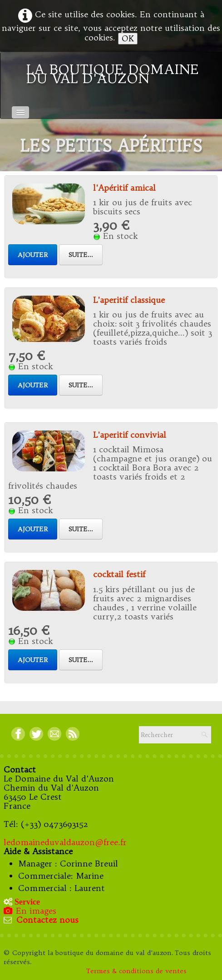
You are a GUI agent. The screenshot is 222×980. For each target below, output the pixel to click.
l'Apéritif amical (124, 188)
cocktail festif (119, 574)
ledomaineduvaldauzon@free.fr (65, 842)
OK (128, 38)
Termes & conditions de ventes (138, 971)
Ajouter (33, 255)
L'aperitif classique (129, 300)
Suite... (81, 255)
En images (31, 911)
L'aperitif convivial (130, 435)
